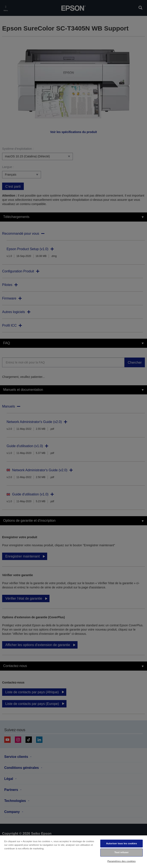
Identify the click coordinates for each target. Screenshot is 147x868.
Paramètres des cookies (122, 861)
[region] (73, 851)
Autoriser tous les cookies (121, 843)
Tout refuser (122, 852)
